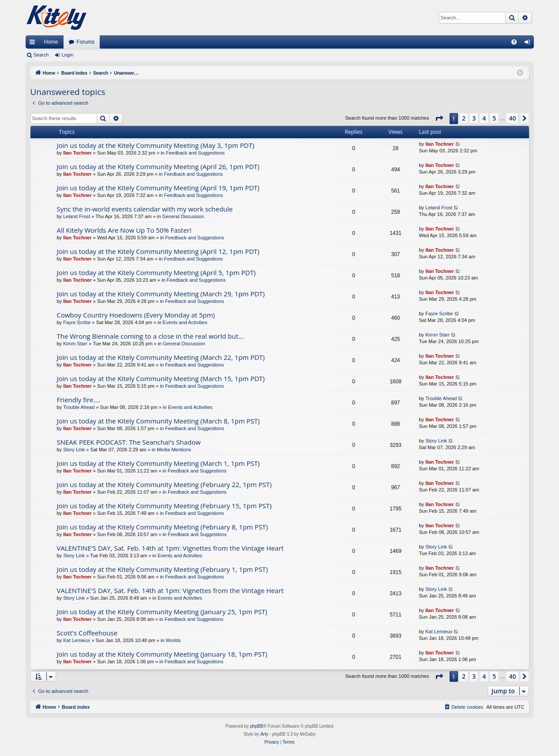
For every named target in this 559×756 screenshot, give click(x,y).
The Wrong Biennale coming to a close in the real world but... (150, 336)
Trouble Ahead (79, 407)
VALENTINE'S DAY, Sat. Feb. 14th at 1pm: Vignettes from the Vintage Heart (170, 548)
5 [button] (494, 118)
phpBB (257, 726)
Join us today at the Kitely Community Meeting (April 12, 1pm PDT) (158, 251)
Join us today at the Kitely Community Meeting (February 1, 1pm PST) (163, 569)
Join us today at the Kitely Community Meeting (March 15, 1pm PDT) (161, 378)
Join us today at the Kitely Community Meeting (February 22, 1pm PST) (164, 484)
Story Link (74, 450)
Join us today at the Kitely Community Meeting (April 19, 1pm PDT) (158, 188)
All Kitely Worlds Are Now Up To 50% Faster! (124, 230)
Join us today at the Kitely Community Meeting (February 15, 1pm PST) (164, 506)
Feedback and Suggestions (195, 153)
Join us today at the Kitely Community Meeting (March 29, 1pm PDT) (161, 294)
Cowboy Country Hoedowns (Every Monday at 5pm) (136, 315)
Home (51, 42)
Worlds (173, 640)
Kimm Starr (75, 344)
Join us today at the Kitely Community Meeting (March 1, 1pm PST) (158, 463)
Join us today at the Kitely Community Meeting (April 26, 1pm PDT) (158, 166)
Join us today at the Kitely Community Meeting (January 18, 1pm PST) (162, 654)
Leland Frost (77, 216)
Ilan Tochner (77, 153)
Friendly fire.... (79, 400)
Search (41, 55)
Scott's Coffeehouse (87, 633)
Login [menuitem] (529, 44)
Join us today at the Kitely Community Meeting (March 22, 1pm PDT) (161, 357)
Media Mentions (174, 450)
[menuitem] (514, 42)
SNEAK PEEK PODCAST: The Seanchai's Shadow (129, 442)
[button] (439, 118)
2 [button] (464, 118)
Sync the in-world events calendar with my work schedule (145, 209)
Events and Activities (185, 322)
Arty (264, 734)
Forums (86, 42)
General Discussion (183, 216)
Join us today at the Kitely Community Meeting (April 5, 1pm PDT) (156, 272)
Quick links (34, 44)
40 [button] (512, 118)
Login (67, 55)
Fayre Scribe (77, 322)
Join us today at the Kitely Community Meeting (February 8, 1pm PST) (163, 527)
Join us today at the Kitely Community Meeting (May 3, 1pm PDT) (156, 145)
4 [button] (484, 118)
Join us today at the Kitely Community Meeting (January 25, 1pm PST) (162, 612)
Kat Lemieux (77, 640)
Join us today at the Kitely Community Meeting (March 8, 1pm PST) (158, 421)
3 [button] (474, 118)
